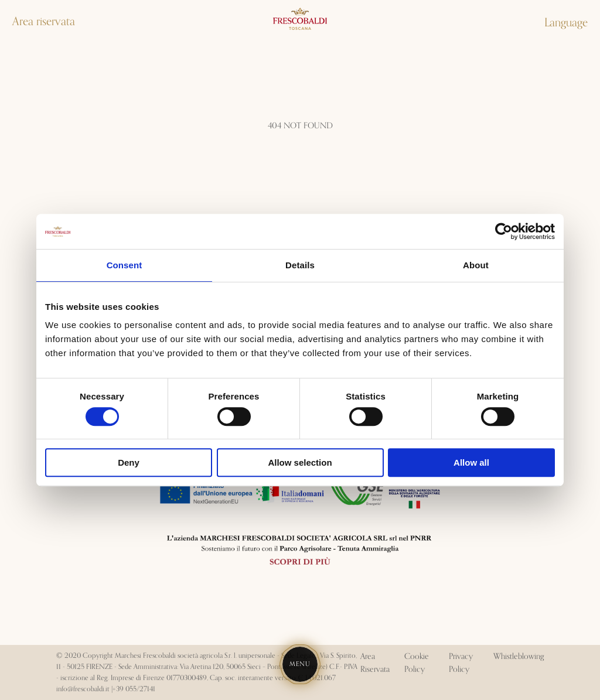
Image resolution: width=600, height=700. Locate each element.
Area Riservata (375, 663)
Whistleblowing (519, 657)
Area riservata (44, 22)
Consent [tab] (125, 265)
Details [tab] (300, 265)
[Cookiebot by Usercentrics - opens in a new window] (504, 231)
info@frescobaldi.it (83, 689)
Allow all (471, 462)
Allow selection (300, 462)
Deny (129, 462)
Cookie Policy (417, 663)
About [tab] (476, 265)
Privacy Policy (461, 663)
